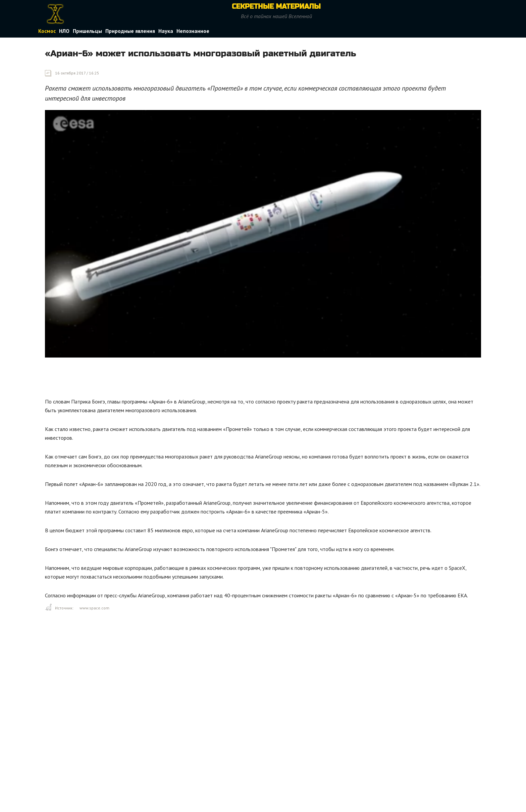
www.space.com (94, 608)
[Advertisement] (167, 379)
